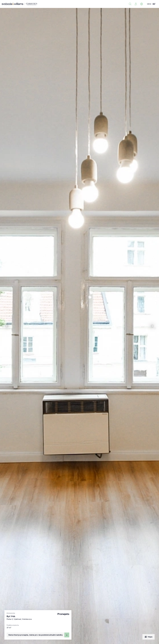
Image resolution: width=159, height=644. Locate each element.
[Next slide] (152, 326)
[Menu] (151, 4)
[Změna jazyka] (142, 4)
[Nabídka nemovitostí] (130, 4)
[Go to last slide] (7, 326)
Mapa (149, 637)
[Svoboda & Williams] (19, 4)
